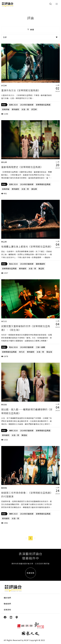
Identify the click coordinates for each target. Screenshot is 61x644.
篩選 (30, 30)
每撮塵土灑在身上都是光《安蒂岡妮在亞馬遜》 (27, 246)
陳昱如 (4, 405)
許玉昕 (4, 86)
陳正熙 (4, 242)
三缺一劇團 (40, 347)
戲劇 (4, 105)
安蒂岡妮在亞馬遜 (43, 105)
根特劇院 (15, 109)
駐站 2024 (13, 264)
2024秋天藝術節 (27, 105)
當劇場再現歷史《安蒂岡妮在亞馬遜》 (22, 167)
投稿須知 (7, 610)
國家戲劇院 (40, 264)
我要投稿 (31, 573)
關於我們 (7, 598)
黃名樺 (4, 162)
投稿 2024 (13, 105)
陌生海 (49, 352)
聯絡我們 (7, 604)
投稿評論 (6, 109)
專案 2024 (13, 431)
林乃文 (4, 321)
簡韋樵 (4, 488)
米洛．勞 (25, 109)
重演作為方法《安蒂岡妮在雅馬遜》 (21, 90)
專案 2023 (13, 514)
